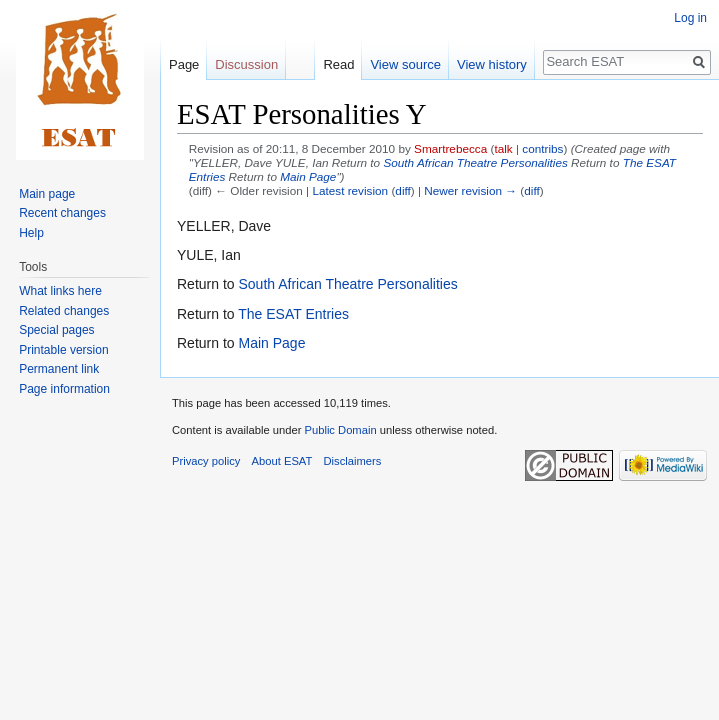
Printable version (63, 350)
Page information (64, 389)
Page (184, 64)
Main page (47, 194)
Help (31, 233)
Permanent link (59, 369)
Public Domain (340, 430)
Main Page (308, 176)
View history (492, 64)
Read (338, 64)
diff (402, 190)
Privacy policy (206, 461)
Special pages (56, 330)
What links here (60, 291)
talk (503, 148)
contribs (542, 148)
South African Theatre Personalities (475, 162)
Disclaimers (353, 461)
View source (405, 64)
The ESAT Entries (293, 314)
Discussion (246, 64)
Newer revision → (470, 190)
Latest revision (350, 190)
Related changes (64, 311)
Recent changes (62, 213)
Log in (690, 18)
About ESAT (282, 461)
